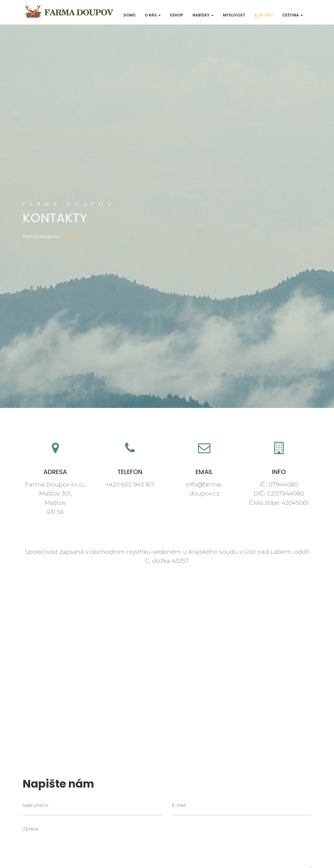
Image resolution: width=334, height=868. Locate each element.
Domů (129, 15)
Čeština (293, 15)
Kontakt (264, 15)
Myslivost (234, 15)
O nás (153, 15)
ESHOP (177, 15)
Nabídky (203, 15)
